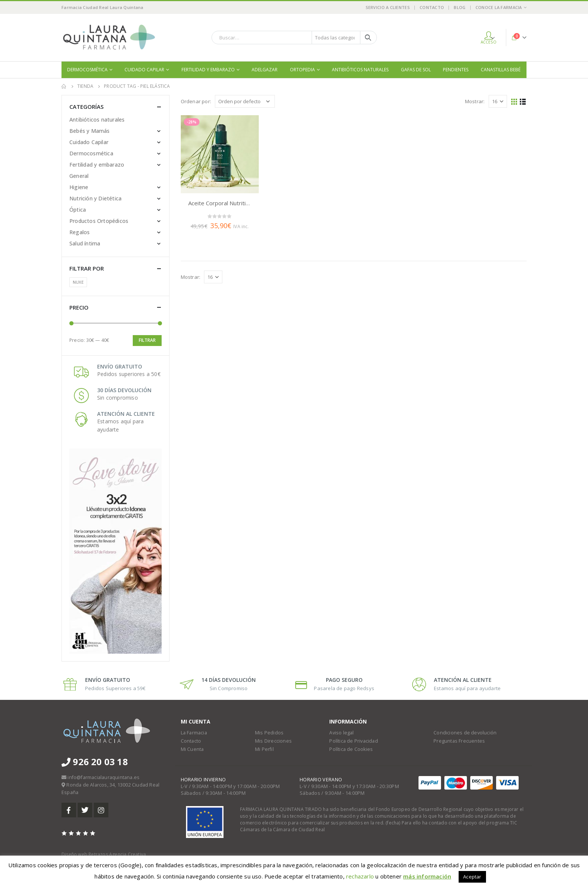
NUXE (78, 282)
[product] (220, 154)
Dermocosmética (87, 70)
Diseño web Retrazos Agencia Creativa (104, 854)
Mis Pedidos (269, 733)
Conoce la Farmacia (499, 7)
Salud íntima (85, 243)
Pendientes (456, 70)
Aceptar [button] (472, 877)
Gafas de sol (416, 70)
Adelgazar (265, 70)
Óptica (78, 210)
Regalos (79, 232)
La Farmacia (194, 733)
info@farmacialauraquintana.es (103, 777)
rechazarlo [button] (360, 876)
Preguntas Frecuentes (459, 741)
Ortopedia (302, 70)
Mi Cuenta (192, 749)
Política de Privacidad (353, 741)
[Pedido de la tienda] (245, 101)
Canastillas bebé (501, 70)
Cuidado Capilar (144, 70)
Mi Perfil (264, 749)
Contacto (432, 7)
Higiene (79, 187)
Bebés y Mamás (90, 131)
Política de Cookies (351, 749)
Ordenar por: (196, 101)
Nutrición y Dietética (95, 198)
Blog (460, 7)
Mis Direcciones (273, 741)
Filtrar (147, 340)
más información (427, 876)
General (79, 176)
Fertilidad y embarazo (208, 70)
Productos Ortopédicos (99, 221)
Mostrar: (475, 101)
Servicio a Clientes (388, 7)
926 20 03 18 (95, 762)
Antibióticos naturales (360, 70)
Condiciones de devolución (465, 733)
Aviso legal (341, 733)
